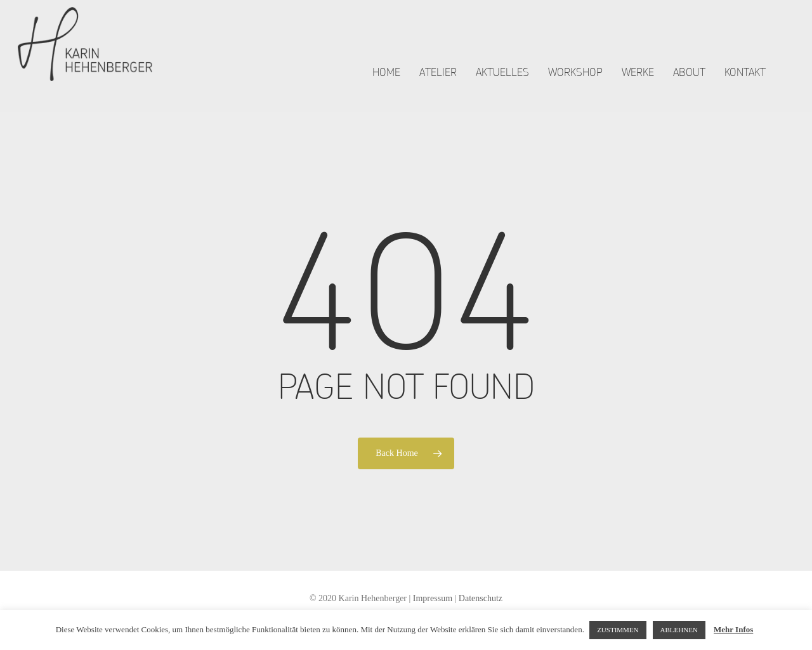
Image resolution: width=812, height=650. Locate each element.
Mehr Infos (733, 629)
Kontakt (745, 83)
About (689, 83)
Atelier (438, 83)
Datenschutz (481, 598)
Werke (638, 83)
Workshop (575, 83)
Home (386, 83)
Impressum (433, 598)
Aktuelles (502, 83)
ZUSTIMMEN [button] (618, 630)
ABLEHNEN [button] (679, 630)
